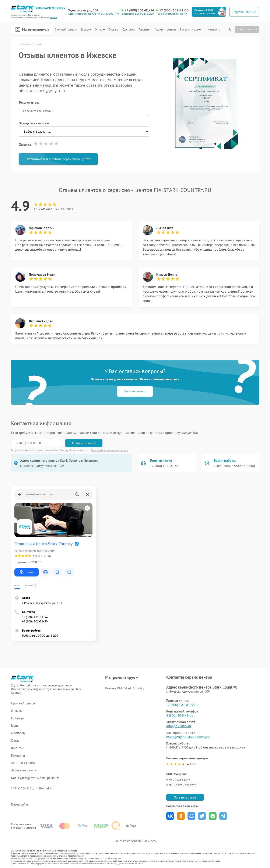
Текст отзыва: (29, 102)
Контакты (214, 30)
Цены (86, 30)
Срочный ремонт (66, 30)
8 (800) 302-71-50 (180, 715)
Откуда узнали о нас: (35, 123)
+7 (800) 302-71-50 (174, 10)
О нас (100, 30)
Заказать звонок (135, 391)
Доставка (129, 30)
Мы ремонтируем (32, 29)
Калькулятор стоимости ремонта (35, 778)
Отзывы (114, 30)
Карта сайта (20, 804)
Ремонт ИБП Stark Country (125, 688)
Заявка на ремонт (192, 30)
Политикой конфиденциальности (109, 450)
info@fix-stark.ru (179, 726)
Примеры (18, 718)
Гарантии (145, 30)
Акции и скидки (165, 30)
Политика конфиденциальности (135, 841)
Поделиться (170, 816)
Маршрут (27, 572)
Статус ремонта (247, 29)
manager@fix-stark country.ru (188, 737)
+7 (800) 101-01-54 (139, 10)
